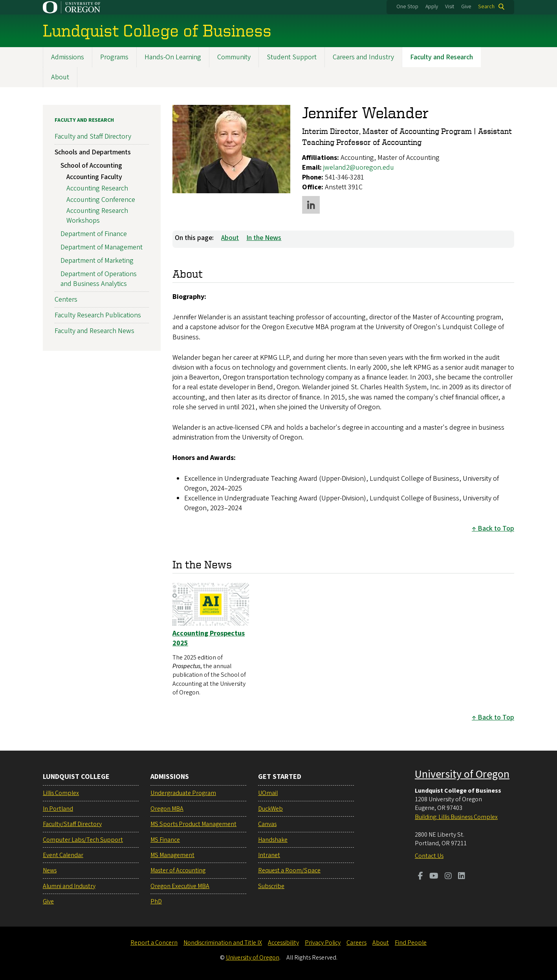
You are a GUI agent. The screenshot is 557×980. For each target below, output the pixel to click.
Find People (411, 943)
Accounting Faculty (94, 177)
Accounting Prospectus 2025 (209, 638)
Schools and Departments (93, 152)
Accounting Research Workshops (97, 216)
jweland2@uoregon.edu (359, 167)
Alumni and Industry (69, 886)
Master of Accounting (178, 870)
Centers (66, 299)
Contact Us (429, 856)
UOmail (268, 793)
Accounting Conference (101, 199)
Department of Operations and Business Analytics (99, 278)
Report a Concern (154, 943)
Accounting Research (97, 188)
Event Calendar (63, 855)
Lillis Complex (61, 793)
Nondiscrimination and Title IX (223, 943)
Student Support (292, 57)
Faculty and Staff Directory (93, 136)
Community (234, 57)
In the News (264, 237)
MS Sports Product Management (193, 824)
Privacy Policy (323, 943)
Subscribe (271, 886)
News (50, 870)
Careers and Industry (363, 57)
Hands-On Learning (173, 57)
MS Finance (165, 840)
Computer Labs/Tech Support (83, 840)
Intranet (269, 855)
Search (486, 7)
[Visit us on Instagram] (448, 877)
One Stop (407, 7)
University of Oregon (462, 774)
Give (466, 7)
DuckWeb (270, 809)
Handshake (273, 840)
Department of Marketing (97, 260)
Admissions (68, 57)
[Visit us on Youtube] (434, 877)
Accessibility (283, 943)
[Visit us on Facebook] (420, 877)
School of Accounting (91, 166)
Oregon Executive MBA (180, 886)
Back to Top (496, 528)
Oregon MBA (167, 809)
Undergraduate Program (183, 793)
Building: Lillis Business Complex (456, 817)
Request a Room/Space (289, 870)
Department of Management (102, 247)
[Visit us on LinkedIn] (462, 877)
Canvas (267, 824)
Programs (114, 57)
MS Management (172, 855)
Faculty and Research (442, 57)
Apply (432, 7)
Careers (356, 943)
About (60, 77)
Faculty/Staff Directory (72, 824)
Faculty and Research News (94, 331)
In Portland (58, 809)
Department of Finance (94, 234)
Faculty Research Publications (98, 315)
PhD (156, 901)
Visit (450, 7)
